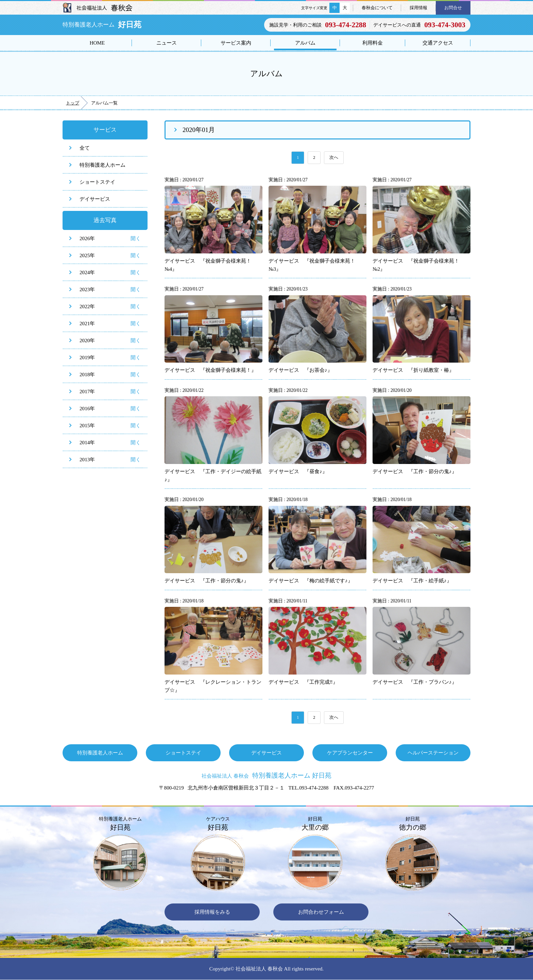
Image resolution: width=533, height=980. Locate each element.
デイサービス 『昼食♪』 (298, 471)
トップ (73, 103)
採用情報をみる (212, 912)
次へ (334, 158)
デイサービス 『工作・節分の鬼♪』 (415, 471)
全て (85, 148)
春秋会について (377, 8)
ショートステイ (97, 182)
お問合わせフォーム (321, 912)
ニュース (167, 43)
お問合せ (453, 8)
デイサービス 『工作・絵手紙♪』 (412, 581)
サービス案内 (236, 43)
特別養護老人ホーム (102, 165)
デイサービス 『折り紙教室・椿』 (413, 370)
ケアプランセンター (350, 753)
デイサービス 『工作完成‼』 (303, 682)
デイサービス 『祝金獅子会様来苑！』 (210, 370)
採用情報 (418, 8)
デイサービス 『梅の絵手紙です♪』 (311, 581)
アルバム (305, 43)
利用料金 (373, 43)
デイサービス (95, 199)
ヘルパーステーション (433, 753)
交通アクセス (438, 43)
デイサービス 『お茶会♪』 (300, 370)
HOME (97, 43)
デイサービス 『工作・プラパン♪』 (415, 682)
